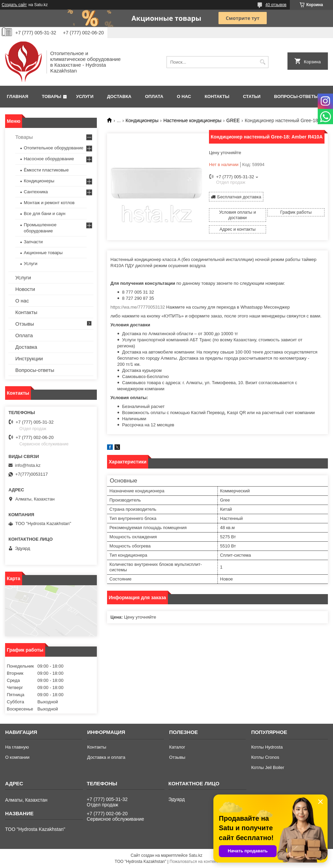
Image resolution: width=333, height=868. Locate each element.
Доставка (119, 96)
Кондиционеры (142, 120)
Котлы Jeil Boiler (268, 767)
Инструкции (29, 358)
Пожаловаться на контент (194, 862)
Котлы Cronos (265, 757)
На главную (17, 747)
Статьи (252, 96)
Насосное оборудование (49, 159)
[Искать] (262, 62)
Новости (25, 289)
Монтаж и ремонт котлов (49, 203)
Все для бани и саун (45, 214)
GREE (233, 120)
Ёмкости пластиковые (46, 170)
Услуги (85, 96)
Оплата (154, 96)
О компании (17, 757)
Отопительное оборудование (54, 148)
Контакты (217, 96)
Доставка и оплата (106, 757)
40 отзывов (276, 5)
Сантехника (36, 192)
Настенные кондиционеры (192, 120)
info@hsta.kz (28, 465)
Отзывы (25, 324)
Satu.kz (195, 855)
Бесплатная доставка (239, 197)
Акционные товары (43, 253)
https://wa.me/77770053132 (138, 307)
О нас (184, 96)
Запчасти (33, 242)
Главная (17, 96)
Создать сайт (14, 5)
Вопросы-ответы (296, 96)
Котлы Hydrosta (267, 747)
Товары (51, 96)
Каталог (177, 747)
